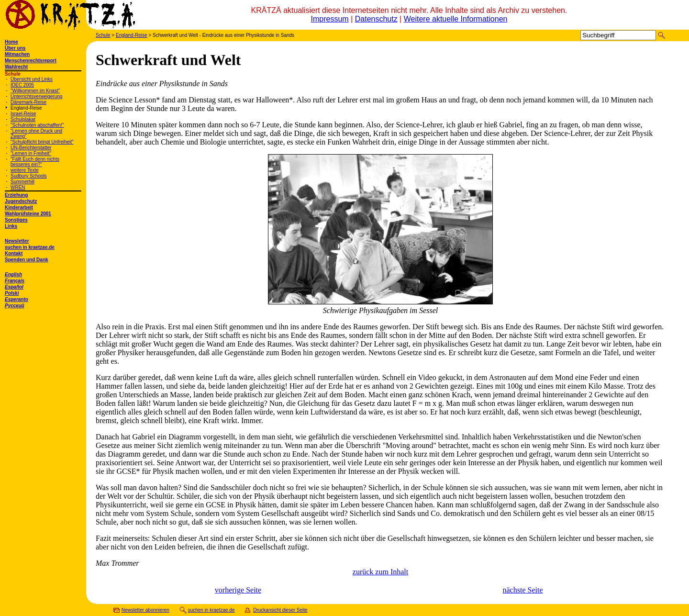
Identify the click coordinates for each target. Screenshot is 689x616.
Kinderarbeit (19, 207)
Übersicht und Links (32, 79)
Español (14, 287)
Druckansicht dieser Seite (280, 610)
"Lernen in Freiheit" (31, 153)
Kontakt (14, 253)
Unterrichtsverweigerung (36, 96)
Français (15, 281)
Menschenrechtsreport (31, 61)
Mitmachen (17, 54)
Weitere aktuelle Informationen (456, 19)
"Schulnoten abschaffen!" (37, 125)
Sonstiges (16, 220)
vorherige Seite (238, 590)
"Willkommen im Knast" (35, 91)
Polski (12, 293)
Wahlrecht (16, 67)
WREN (18, 187)
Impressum (330, 19)
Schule (103, 35)
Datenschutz (376, 19)
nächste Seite (523, 590)
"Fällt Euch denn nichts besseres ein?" (35, 162)
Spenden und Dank (27, 260)
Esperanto (17, 299)
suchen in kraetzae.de (30, 247)
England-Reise (26, 108)
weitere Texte (25, 170)
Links (11, 226)
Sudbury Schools (29, 176)
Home (11, 42)
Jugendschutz (21, 201)
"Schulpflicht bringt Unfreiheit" (42, 142)
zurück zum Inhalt (380, 572)
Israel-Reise (23, 114)
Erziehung (16, 195)
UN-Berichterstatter (31, 148)
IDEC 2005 (22, 85)
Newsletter (17, 241)
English (13, 274)
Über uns (15, 48)
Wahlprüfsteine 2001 (28, 214)
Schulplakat (23, 119)
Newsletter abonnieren (145, 610)
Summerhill (22, 182)
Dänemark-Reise (28, 102)
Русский (15, 306)
